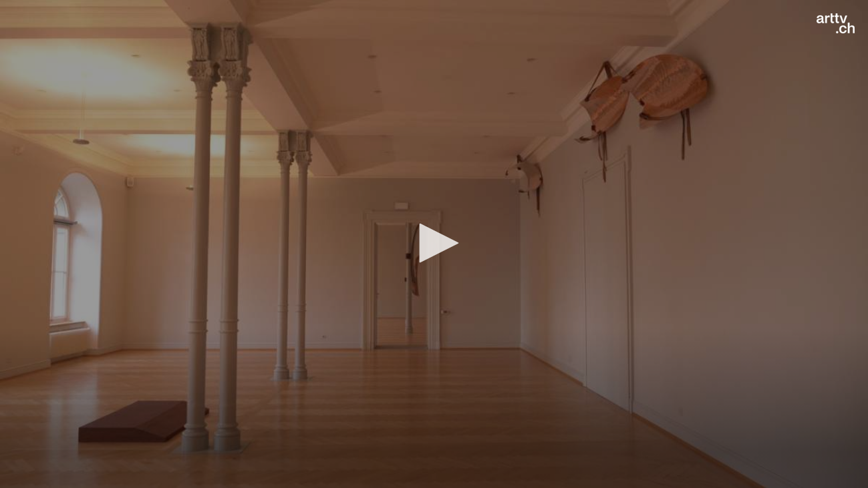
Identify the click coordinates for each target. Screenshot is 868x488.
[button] (434, 243)
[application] (434, 244)
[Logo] (836, 23)
